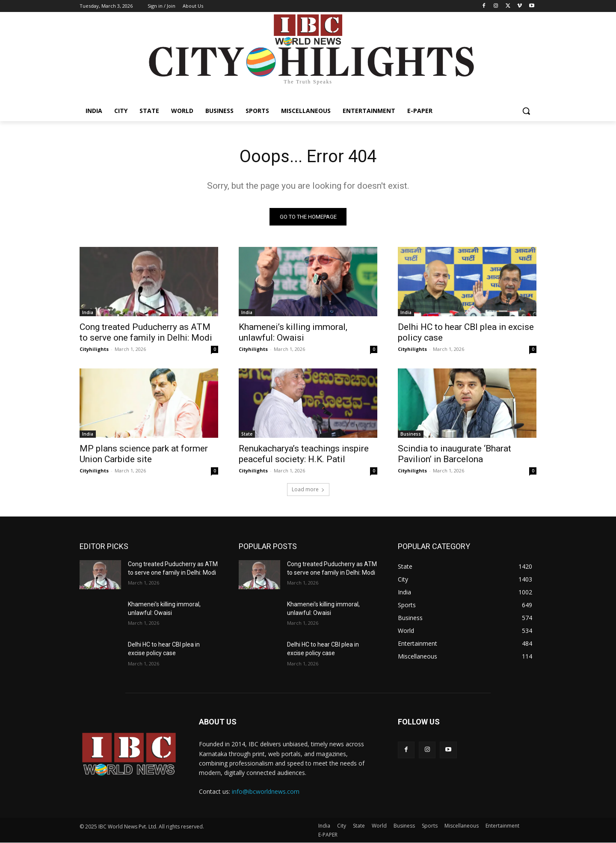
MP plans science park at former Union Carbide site (144, 454)
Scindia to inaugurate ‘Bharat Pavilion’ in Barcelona (455, 454)
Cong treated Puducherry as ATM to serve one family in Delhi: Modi (146, 332)
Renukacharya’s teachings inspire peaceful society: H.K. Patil (304, 454)
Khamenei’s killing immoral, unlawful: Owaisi (293, 332)
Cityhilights (94, 349)
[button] (526, 111)
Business (411, 434)
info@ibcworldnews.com (266, 791)
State (247, 434)
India (88, 312)
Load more (308, 489)
